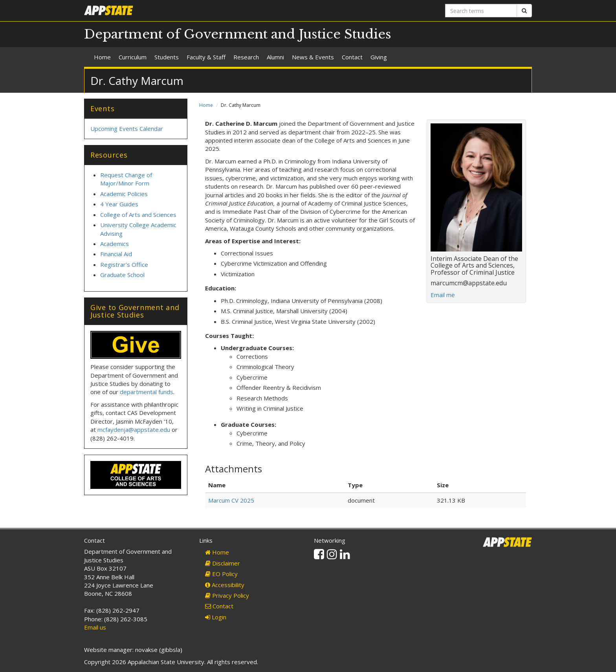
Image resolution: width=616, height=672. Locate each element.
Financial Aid (116, 254)
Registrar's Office (124, 264)
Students (167, 57)
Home (102, 57)
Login (216, 617)
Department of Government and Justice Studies (238, 34)
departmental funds (147, 392)
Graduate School (122, 275)
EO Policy (221, 574)
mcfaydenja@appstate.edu (134, 430)
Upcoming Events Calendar (127, 129)
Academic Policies (124, 194)
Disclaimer (223, 563)
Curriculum (133, 57)
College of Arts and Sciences (138, 215)
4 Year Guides (119, 204)
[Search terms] (481, 11)
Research (246, 57)
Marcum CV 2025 (231, 500)
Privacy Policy (227, 595)
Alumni (275, 57)
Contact (352, 57)
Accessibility (225, 585)
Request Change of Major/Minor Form (126, 179)
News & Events (313, 57)
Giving (379, 57)
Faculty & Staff (206, 57)
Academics (115, 244)
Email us (95, 627)
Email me (443, 295)
